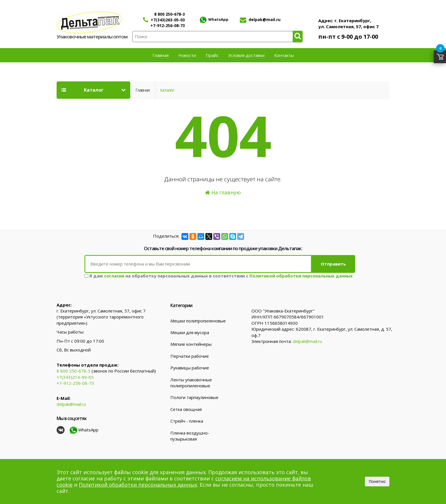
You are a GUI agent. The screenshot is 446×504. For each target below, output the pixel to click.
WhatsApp (214, 19)
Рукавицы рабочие (190, 368)
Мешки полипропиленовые (198, 321)
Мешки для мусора (190, 332)
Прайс (212, 55)
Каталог (82, 90)
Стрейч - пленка (187, 421)
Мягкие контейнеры (191, 344)
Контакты (284, 55)
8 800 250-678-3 (170, 14)
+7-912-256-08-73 (168, 25)
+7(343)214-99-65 (75, 377)
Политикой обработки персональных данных (301, 276)
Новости (187, 55)
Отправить (333, 264)
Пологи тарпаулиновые (194, 397)
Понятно (377, 481)
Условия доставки (246, 55)
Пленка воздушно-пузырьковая (190, 436)
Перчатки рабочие (190, 356)
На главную (223, 192)
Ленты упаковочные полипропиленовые (191, 383)
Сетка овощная (186, 409)
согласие (114, 276)
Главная (161, 55)
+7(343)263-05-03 (168, 20)
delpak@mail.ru (265, 19)
